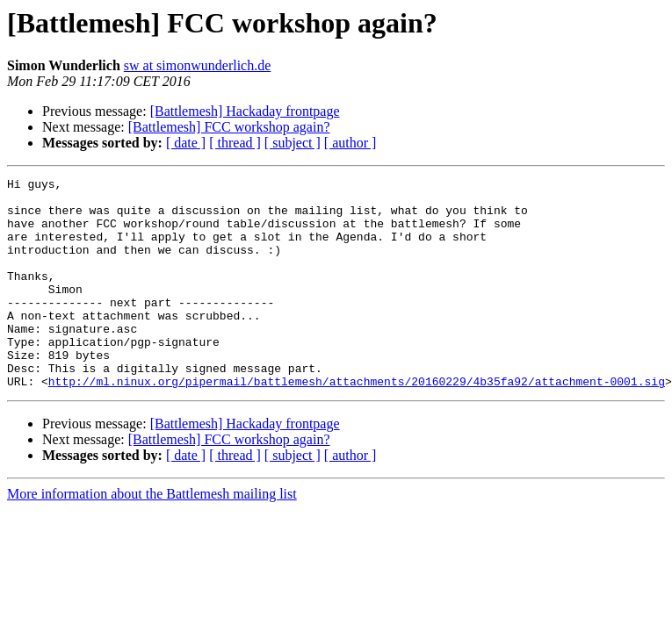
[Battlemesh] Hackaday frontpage (245, 111)
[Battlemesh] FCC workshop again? (229, 127)
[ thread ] (235, 143)
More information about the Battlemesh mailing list (152, 536)
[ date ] (186, 143)
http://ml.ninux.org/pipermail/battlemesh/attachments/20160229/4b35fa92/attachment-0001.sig (357, 423)
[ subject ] (293, 143)
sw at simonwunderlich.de (198, 65)
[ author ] (350, 143)
